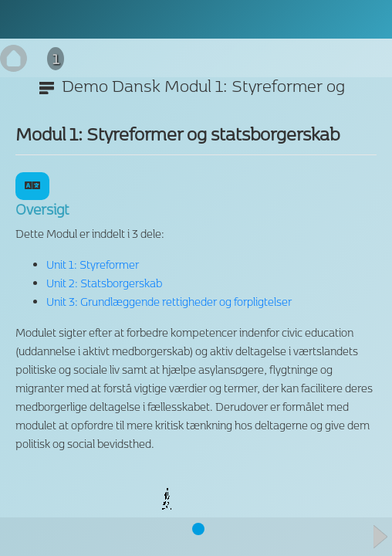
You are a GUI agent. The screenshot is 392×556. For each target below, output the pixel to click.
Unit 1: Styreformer (93, 264)
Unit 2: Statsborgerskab (104, 283)
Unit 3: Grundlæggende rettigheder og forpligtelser (169, 302)
